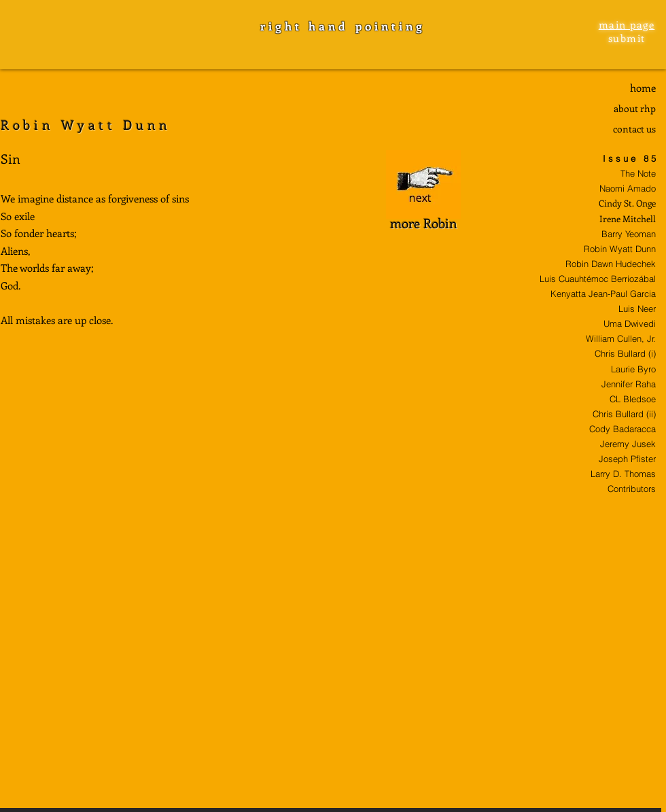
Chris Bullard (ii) (624, 414)
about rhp (635, 108)
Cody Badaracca (623, 429)
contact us (634, 129)
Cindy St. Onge (627, 203)
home (643, 88)
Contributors (632, 489)
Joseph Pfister (627, 459)
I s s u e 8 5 (629, 158)
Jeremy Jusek (628, 444)
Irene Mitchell (628, 218)
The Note (638, 173)
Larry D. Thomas (623, 474)
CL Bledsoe (633, 399)
